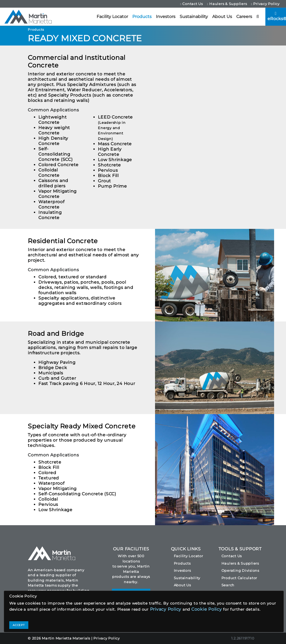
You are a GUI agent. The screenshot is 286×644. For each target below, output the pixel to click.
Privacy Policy (265, 4)
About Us (222, 17)
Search (228, 585)
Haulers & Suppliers (227, 4)
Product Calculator (239, 578)
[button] (258, 17)
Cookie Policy (207, 609)
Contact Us (192, 4)
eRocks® (277, 16)
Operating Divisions (240, 570)
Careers (244, 17)
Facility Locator (112, 17)
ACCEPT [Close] (19, 625)
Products (142, 17)
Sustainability (194, 17)
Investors (166, 17)
